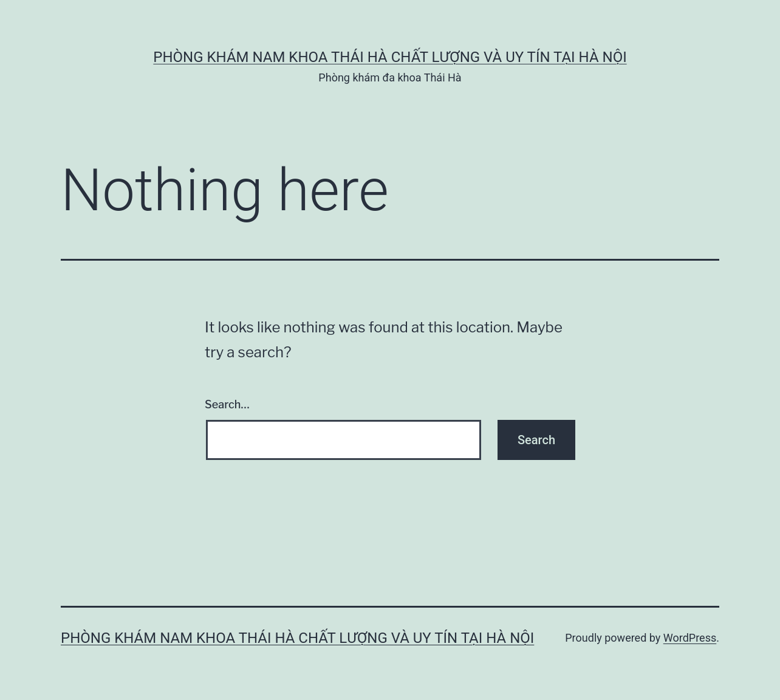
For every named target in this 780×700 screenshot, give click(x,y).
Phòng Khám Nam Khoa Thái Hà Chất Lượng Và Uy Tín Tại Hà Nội (390, 57)
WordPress (690, 638)
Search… (227, 404)
